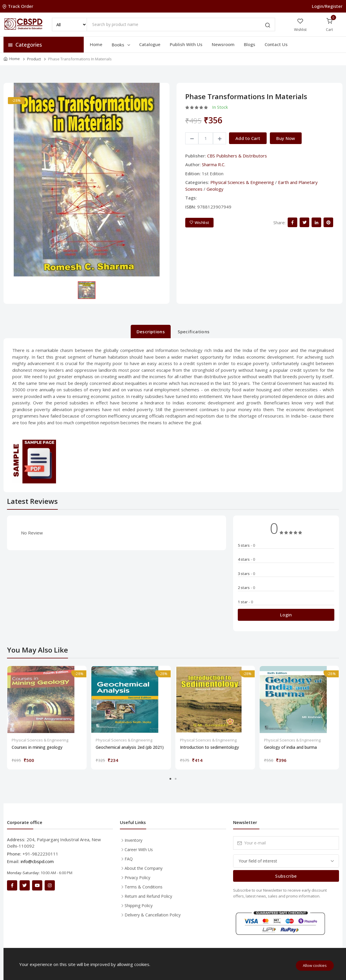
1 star (245, 602)
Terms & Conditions (144, 887)
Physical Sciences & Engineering (242, 182)
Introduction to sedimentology (209, 747)
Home (96, 44)
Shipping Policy (139, 906)
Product (34, 59)
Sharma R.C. (214, 164)
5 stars (246, 545)
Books (121, 45)
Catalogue (150, 44)
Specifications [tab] (194, 332)
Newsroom (223, 44)
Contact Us (276, 44)
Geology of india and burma (290, 747)
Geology (215, 189)
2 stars (246, 588)
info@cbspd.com (37, 861)
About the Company (144, 868)
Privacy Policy (137, 878)
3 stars (246, 574)
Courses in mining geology (37, 747)
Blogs (250, 44)
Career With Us (139, 850)
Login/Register (327, 6)
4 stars (246, 559)
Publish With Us (186, 44)
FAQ (129, 859)
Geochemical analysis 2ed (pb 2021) (130, 747)
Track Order (18, 6)
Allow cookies (315, 965)
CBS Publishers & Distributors (237, 156)
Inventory (133, 840)
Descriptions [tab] (151, 332)
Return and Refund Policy (148, 896)
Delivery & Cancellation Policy (153, 915)
